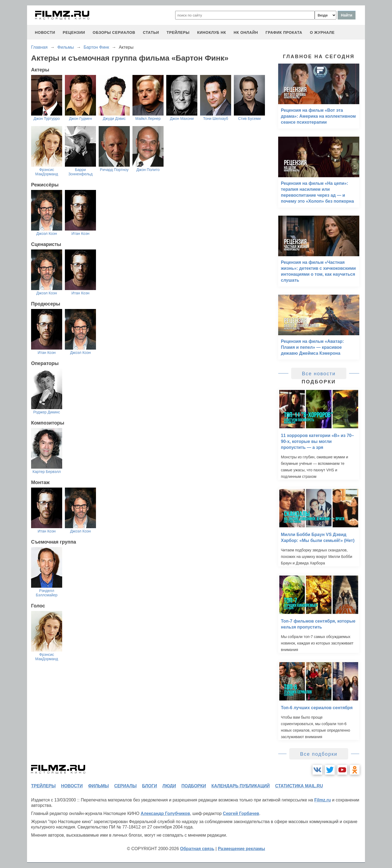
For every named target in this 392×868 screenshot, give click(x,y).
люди (169, 786)
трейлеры (178, 32)
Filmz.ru (322, 800)
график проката (284, 32)
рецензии (74, 32)
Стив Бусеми (250, 119)
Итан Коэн (80, 234)
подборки (194, 786)
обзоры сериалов (114, 32)
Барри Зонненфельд (81, 172)
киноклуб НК (212, 32)
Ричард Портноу (114, 170)
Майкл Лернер (148, 119)
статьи (151, 32)
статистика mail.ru (299, 786)
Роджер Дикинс (47, 412)
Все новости (319, 374)
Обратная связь (197, 849)
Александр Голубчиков (165, 813)
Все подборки (319, 754)
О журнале (322, 32)
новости (45, 32)
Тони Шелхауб (216, 119)
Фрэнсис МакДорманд (46, 172)
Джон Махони (182, 119)
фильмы (98, 786)
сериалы (125, 786)
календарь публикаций (241, 786)
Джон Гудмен (80, 119)
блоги (149, 786)
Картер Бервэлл (47, 472)
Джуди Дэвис (114, 119)
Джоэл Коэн (46, 234)
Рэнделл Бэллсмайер (46, 593)
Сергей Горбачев (241, 813)
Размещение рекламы (242, 849)
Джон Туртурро (47, 119)
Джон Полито (148, 170)
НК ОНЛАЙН (246, 32)
